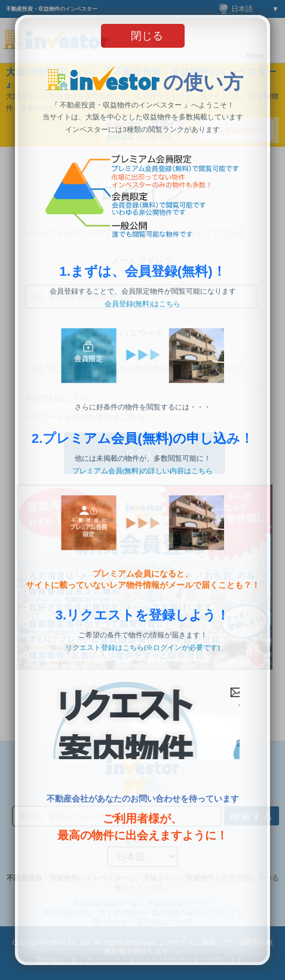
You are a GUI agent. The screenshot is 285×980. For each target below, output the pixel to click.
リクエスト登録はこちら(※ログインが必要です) (143, 648)
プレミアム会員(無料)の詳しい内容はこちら (143, 471)
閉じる (147, 36)
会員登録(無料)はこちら (143, 304)
